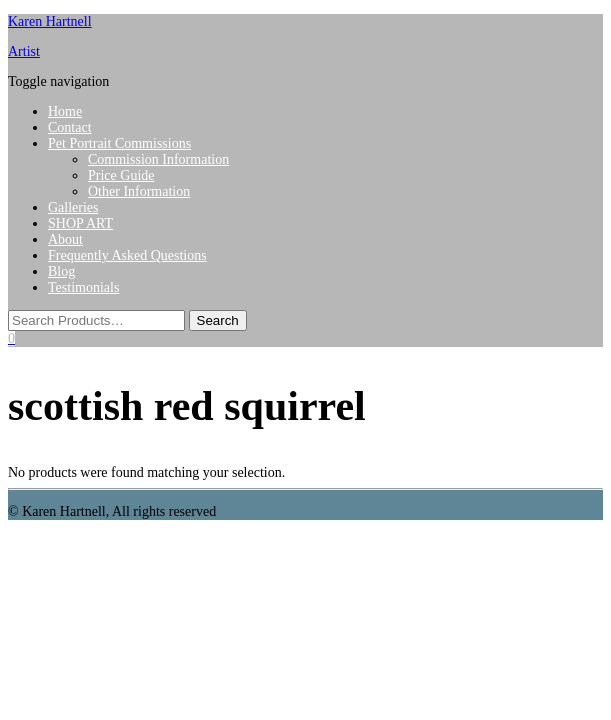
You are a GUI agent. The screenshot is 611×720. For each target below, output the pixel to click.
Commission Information (158, 159)
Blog (61, 271)
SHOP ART (80, 223)
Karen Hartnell (50, 21)
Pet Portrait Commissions (119, 143)
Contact (70, 127)
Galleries (73, 207)
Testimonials (83, 287)
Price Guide (121, 175)
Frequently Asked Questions (127, 255)
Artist (24, 51)
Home (65, 111)
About (65, 239)
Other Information (139, 191)
